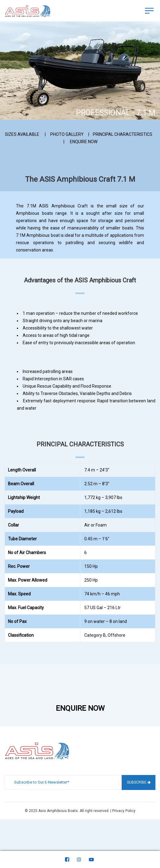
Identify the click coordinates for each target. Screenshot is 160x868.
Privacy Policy (124, 811)
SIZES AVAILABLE (22, 134)
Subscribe (139, 782)
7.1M (21, 235)
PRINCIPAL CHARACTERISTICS (123, 134)
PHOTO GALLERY (67, 134)
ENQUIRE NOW (84, 142)
